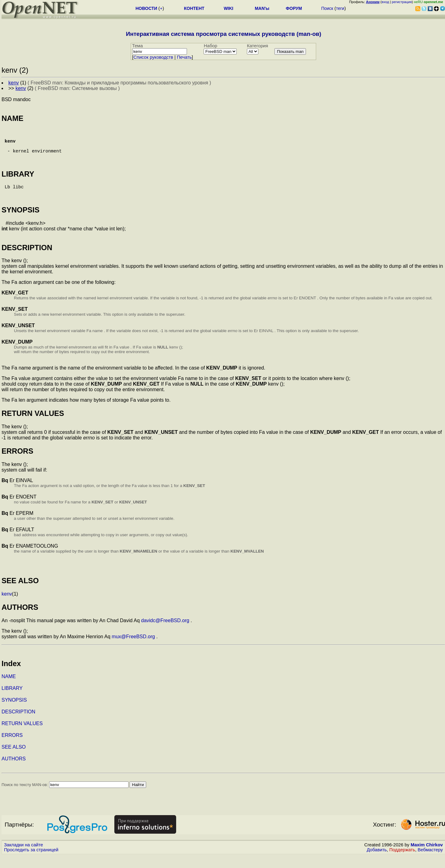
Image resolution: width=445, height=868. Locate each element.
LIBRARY (12, 701)
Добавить (377, 862)
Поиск (327, 8)
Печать (184, 57)
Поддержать (402, 862)
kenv (7, 606)
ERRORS (12, 748)
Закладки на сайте (23, 857)
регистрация (402, 2)
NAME (9, 689)
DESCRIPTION (18, 724)
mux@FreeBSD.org (133, 649)
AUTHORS (14, 771)
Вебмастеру (430, 862)
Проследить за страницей (31, 862)
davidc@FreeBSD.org (165, 633)
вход (385, 2)
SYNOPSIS (14, 712)
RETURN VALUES (22, 736)
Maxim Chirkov (427, 857)
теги (340, 8)
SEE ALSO (14, 759)
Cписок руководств (153, 57)
